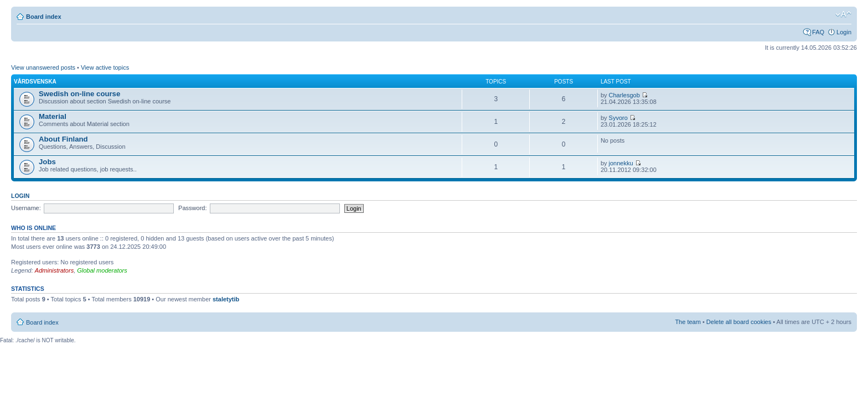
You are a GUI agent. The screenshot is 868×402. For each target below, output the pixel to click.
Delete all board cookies (739, 322)
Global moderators (102, 270)
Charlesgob (624, 95)
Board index (44, 17)
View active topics (105, 67)
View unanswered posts (43, 67)
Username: (26, 208)
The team (688, 322)
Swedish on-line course (79, 94)
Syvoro (618, 118)
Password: (192, 208)
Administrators (54, 270)
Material (53, 116)
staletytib (226, 299)
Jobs (47, 162)
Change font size (843, 14)
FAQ (818, 32)
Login (844, 32)
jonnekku (621, 163)
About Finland (63, 139)
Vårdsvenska (35, 82)
